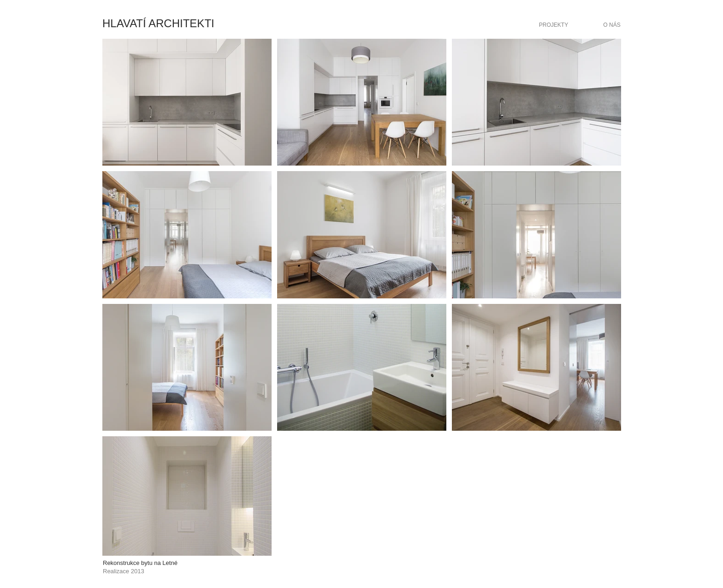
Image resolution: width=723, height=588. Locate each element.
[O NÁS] (612, 25)
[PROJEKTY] (554, 25)
